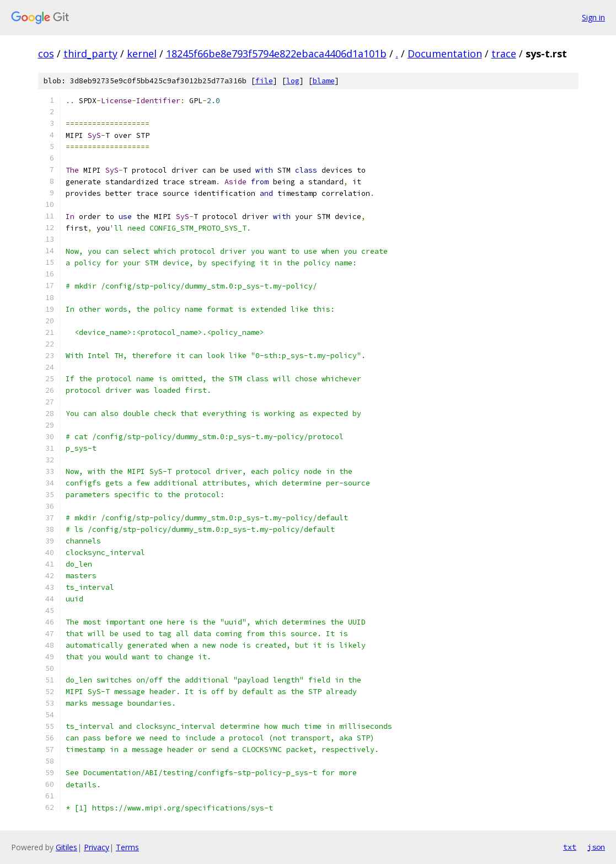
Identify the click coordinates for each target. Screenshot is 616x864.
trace (504, 54)
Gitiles (66, 847)
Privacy (97, 847)
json (596, 847)
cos (46, 54)
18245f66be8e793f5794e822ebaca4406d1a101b (276, 54)
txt (570, 847)
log (293, 81)
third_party (90, 54)
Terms (127, 847)
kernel (142, 54)
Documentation (445, 54)
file (264, 81)
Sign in (593, 17)
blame (324, 81)
